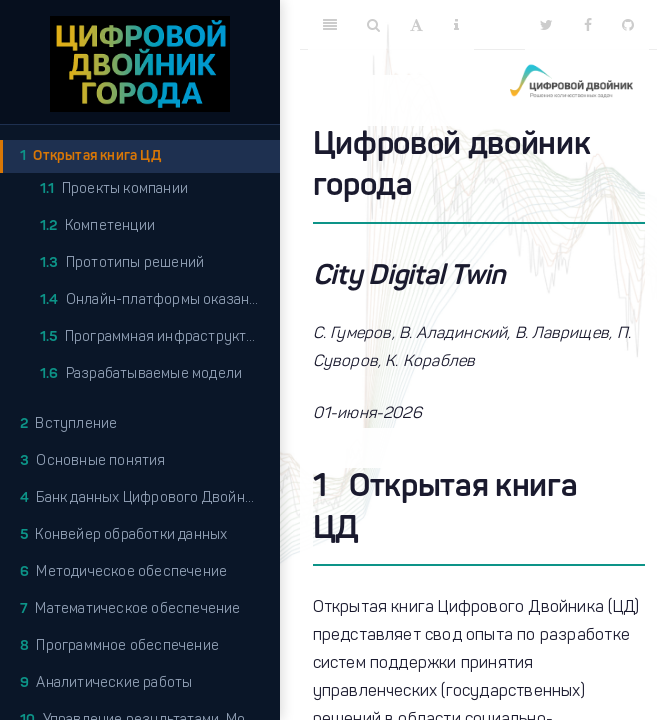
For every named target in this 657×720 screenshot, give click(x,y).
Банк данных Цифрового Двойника (143, 498)
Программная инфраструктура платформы (160, 337)
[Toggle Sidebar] (330, 25)
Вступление (68, 424)
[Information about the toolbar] (456, 25)
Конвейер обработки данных (123, 535)
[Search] (373, 25)
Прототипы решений (122, 263)
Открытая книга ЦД (90, 156)
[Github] (628, 25)
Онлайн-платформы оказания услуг (160, 300)
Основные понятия (93, 461)
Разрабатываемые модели (141, 374)
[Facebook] (588, 25)
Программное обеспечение (119, 646)
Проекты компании (114, 189)
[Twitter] (546, 25)
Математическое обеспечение (130, 609)
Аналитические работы (106, 683)
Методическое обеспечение (123, 572)
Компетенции (97, 226)
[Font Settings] (416, 25)
